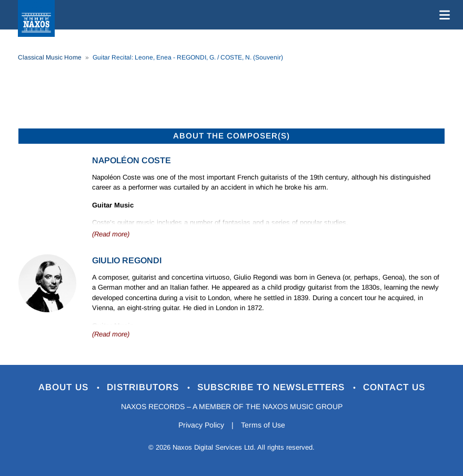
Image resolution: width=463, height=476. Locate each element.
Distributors (144, 387)
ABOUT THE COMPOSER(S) (231, 136)
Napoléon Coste (132, 160)
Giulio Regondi (127, 260)
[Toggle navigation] (442, 15)
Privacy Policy (201, 425)
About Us (65, 387)
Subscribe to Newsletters (273, 387)
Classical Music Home (50, 57)
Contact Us (394, 387)
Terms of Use (263, 425)
